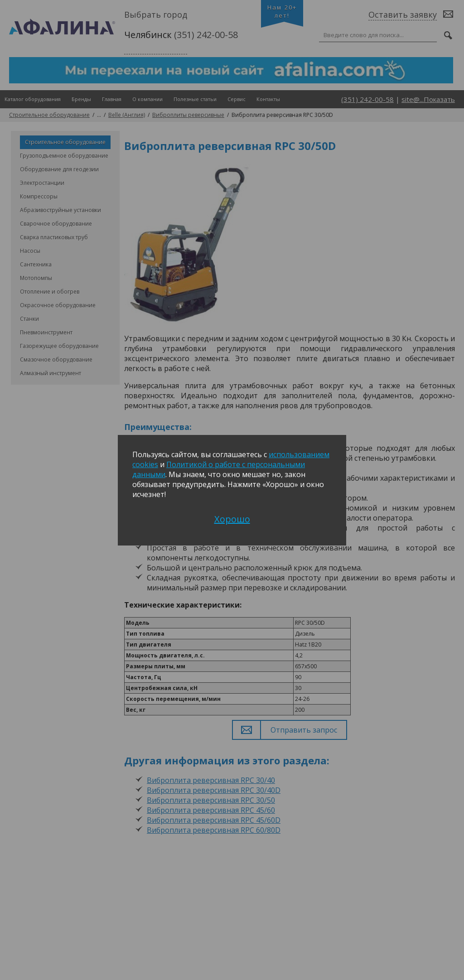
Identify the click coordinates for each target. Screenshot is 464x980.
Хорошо (232, 519)
